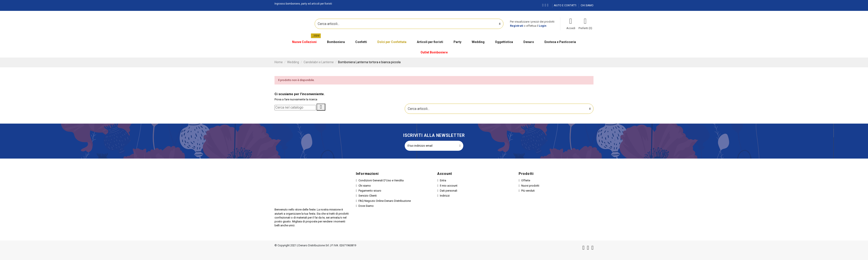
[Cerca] (295, 108)
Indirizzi (445, 196)
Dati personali (449, 191)
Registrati (517, 26)
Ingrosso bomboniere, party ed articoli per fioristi (303, 4)
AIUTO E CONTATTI (565, 5)
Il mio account (449, 186)
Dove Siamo (366, 206)
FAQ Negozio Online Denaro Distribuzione (385, 201)
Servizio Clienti (368, 196)
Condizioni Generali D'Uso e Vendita (381, 180)
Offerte (526, 180)
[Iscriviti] (460, 146)
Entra (443, 180)
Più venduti (528, 191)
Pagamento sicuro (370, 191)
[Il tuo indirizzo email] (431, 146)
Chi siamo (365, 186)
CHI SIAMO (587, 5)
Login (543, 26)
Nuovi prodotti (530, 186)
